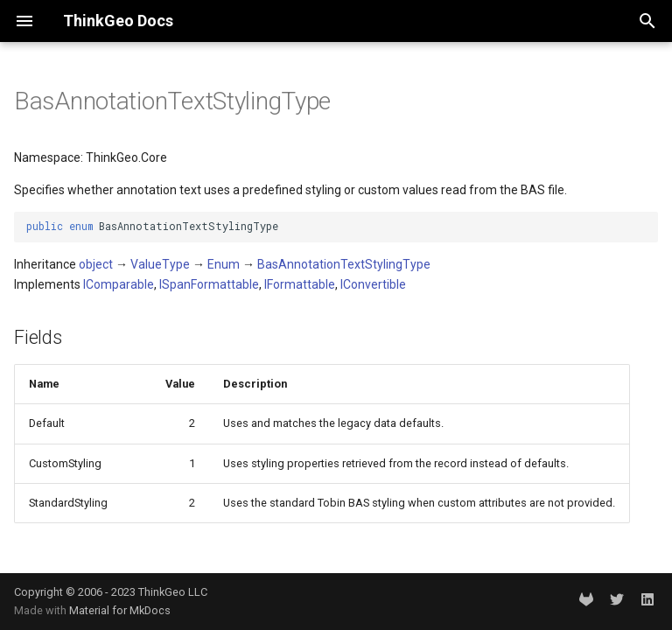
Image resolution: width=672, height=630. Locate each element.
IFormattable (300, 284)
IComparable (119, 284)
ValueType (160, 264)
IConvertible (373, 284)
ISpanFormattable (209, 284)
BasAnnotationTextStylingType (344, 264)
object (96, 264)
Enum (224, 264)
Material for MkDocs (120, 610)
